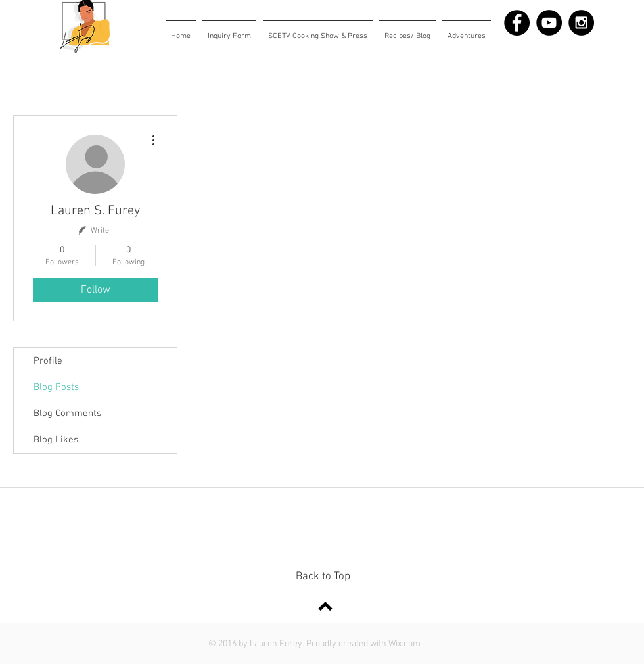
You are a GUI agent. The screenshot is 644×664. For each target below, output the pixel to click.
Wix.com (404, 644)
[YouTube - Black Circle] (549, 23)
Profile (48, 361)
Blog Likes (56, 440)
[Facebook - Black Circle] (517, 23)
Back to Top (323, 577)
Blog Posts (56, 387)
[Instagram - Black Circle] (581, 23)
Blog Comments (67, 414)
